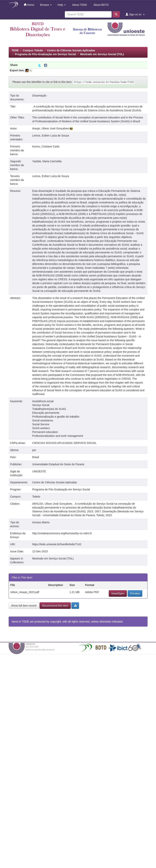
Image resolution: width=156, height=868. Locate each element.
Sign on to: (135, 14)
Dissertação (39, 96)
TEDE (15, 50)
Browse (46, 5)
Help (62, 5)
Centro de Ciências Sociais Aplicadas (71, 50)
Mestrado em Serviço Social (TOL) (102, 54)
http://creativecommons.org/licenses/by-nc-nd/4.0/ (62, 533)
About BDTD (101, 5)
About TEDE (79, 5)
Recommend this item (55, 606)
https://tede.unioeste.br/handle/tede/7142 (57, 544)
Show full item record (24, 606)
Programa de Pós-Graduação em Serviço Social (45, 54)
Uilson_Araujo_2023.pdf (25, 592)
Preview (135, 593)
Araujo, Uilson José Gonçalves (51, 128)
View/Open (118, 593)
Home (29, 5)
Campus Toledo (33, 50)
